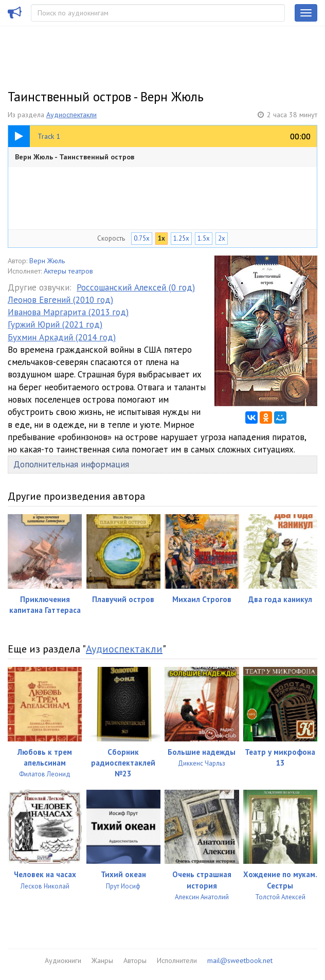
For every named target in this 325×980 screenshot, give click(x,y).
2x (222, 238)
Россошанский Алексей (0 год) (136, 287)
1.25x (181, 238)
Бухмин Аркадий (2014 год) (62, 337)
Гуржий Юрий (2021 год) (55, 324)
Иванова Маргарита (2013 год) (68, 312)
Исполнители (177, 960)
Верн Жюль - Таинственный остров (75, 157)
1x (161, 238)
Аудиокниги (63, 960)
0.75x (142, 238)
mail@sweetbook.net (240, 960)
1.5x (204, 238)
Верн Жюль (47, 261)
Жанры (102, 960)
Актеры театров (68, 271)
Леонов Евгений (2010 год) (60, 300)
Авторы (135, 960)
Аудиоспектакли (71, 115)
